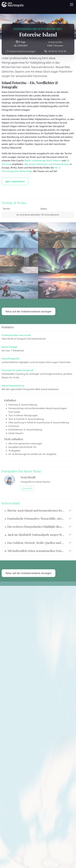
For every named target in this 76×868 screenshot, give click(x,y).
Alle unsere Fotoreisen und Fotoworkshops (47, 164)
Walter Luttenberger (35, 160)
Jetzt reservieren (15, 181)
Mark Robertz (54, 160)
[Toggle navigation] (72, 4)
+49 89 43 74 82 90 (55, 51)
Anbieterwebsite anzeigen (21, 51)
